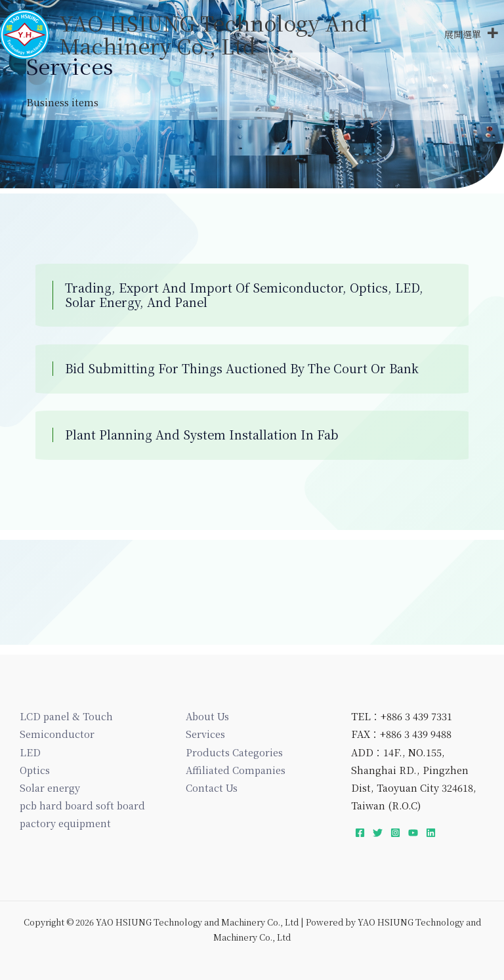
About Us (207, 716)
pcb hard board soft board (82, 805)
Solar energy (50, 787)
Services (205, 734)
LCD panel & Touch (66, 716)
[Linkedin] (431, 833)
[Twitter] (378, 833)
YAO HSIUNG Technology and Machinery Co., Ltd (217, 35)
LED (30, 752)
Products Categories (234, 752)
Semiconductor (57, 734)
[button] (463, 36)
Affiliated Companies (236, 770)
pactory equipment (65, 823)
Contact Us (212, 787)
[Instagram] (395, 833)
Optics (35, 770)
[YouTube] (413, 833)
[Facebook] (360, 833)
